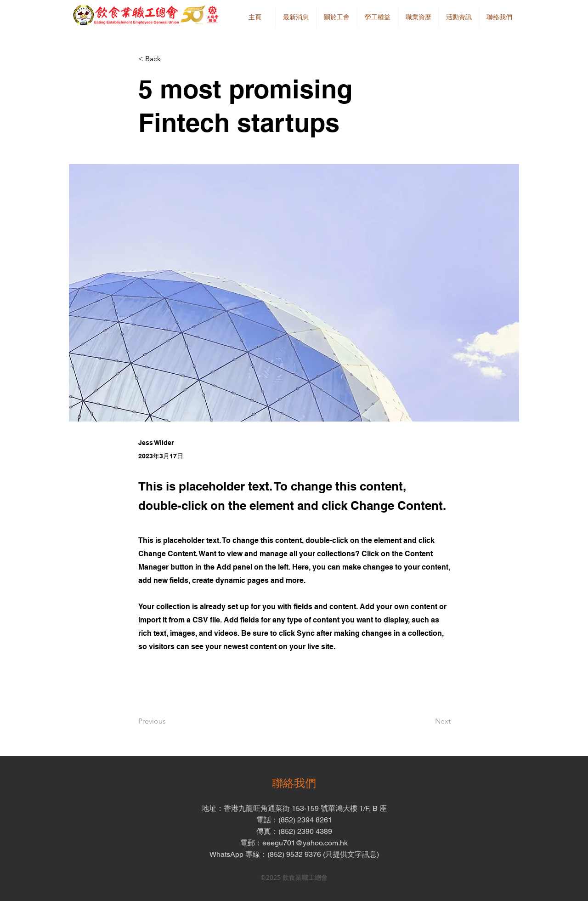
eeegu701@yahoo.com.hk (305, 843)
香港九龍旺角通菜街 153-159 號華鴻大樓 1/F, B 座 (305, 808)
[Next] (428, 721)
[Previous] (169, 721)
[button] (336, 17)
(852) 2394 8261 (305, 820)
